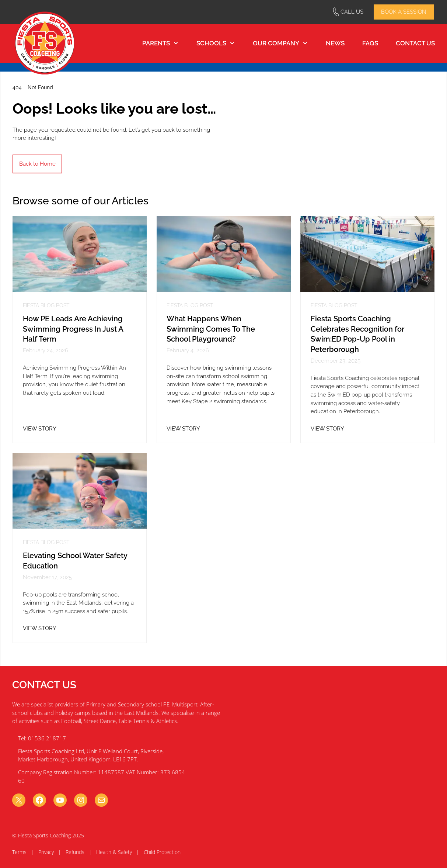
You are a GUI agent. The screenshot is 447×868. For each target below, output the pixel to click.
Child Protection (162, 852)
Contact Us (415, 43)
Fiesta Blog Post (46, 306)
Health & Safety (114, 852)
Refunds (75, 852)
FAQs (370, 43)
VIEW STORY (40, 429)
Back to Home (37, 164)
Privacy (46, 852)
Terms (19, 852)
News (335, 43)
